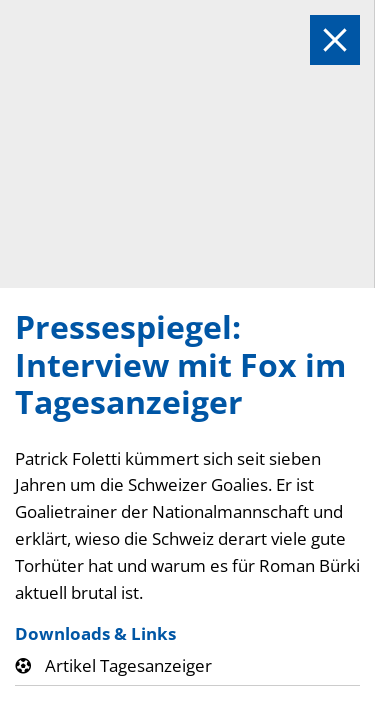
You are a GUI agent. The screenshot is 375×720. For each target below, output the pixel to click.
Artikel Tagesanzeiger (128, 665)
